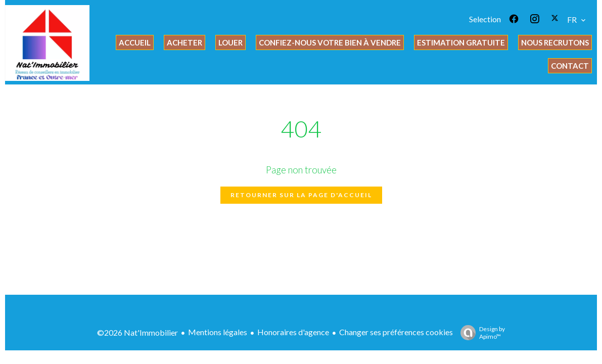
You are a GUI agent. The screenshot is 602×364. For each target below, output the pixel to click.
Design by (480, 333)
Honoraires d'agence (293, 332)
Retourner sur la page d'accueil (301, 195)
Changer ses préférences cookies (396, 332)
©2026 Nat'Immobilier (137, 332)
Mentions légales (218, 332)
